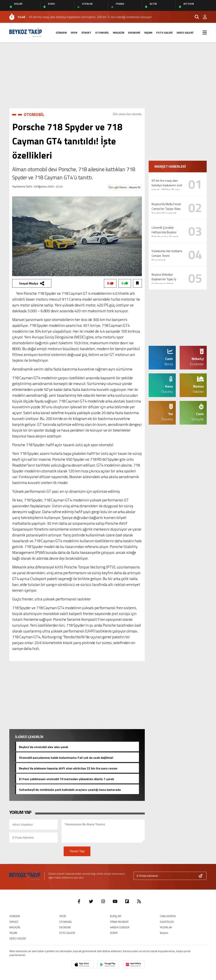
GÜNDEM (61, 33)
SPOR (74, 33)
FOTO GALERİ (164, 33)
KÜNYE (114, 933)
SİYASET (86, 33)
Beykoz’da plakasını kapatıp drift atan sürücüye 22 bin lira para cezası (68, 768)
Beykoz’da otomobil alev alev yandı (44, 747)
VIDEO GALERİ (185, 33)
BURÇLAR (116, 916)
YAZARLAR (166, 927)
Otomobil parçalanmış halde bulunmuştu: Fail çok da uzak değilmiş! (66, 757)
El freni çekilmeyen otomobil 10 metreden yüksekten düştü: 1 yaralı (66, 779)
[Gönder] (202, 876)
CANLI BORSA (168, 916)
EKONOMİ (134, 33)
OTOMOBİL (102, 33)
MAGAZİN (119, 33)
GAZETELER (167, 922)
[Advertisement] (108, 75)
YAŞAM (148, 33)
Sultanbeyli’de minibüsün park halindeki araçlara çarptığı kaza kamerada (70, 789)
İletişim (164, 933)
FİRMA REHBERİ (119, 922)
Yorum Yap (77, 851)
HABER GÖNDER (120, 927)
